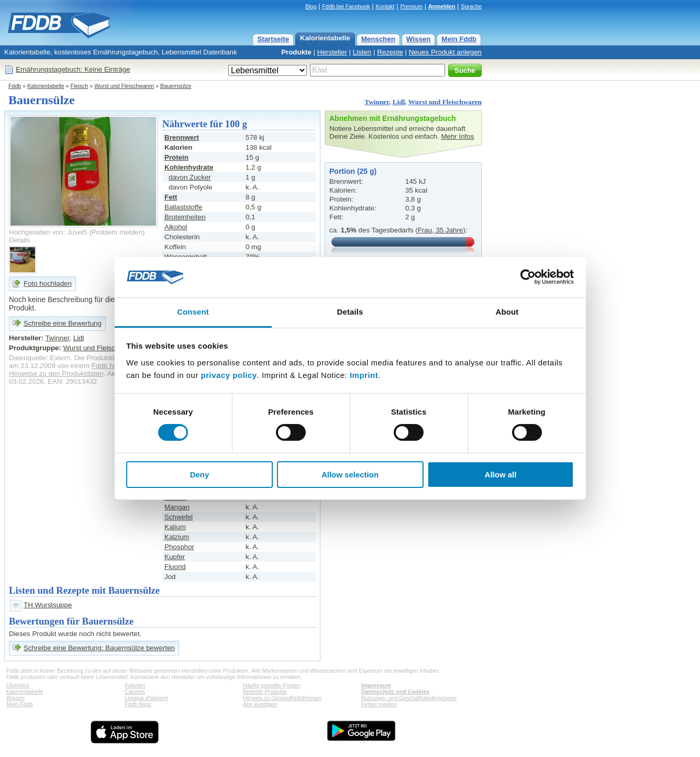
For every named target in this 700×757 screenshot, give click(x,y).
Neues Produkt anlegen (445, 52)
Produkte (296, 52)
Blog (311, 6)
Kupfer (175, 557)
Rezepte (390, 52)
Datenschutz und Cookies (395, 692)
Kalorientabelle (325, 38)
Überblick (18, 685)
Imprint (364, 375)
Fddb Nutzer (111, 366)
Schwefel (179, 517)
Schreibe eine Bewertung (63, 323)
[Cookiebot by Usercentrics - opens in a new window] (528, 277)
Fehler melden (379, 704)
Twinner (377, 102)
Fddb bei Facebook (346, 6)
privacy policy (229, 375)
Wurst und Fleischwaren (124, 86)
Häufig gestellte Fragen (272, 685)
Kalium (175, 527)
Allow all (501, 475)
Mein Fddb (459, 39)
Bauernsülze (176, 86)
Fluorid (175, 567)
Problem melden (117, 232)
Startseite (273, 39)
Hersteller (332, 52)
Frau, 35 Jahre (441, 230)
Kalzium (177, 537)
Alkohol (176, 227)
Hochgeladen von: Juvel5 (48, 232)
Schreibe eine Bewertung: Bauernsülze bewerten (99, 648)
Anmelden (442, 6)
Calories (135, 692)
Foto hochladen (48, 283)
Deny (200, 475)
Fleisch (80, 86)
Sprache (471, 6)
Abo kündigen (260, 704)
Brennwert (182, 137)
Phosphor (179, 547)
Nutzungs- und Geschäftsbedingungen (409, 698)
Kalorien (135, 685)
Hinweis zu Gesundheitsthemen (282, 698)
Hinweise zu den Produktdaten (56, 374)
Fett (171, 197)
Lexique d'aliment (146, 698)
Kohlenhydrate (189, 167)
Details (20, 240)
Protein (176, 157)
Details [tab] (350, 312)
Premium (411, 6)
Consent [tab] (193, 312)
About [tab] (507, 312)
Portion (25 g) (353, 171)
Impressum (376, 685)
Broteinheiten (185, 217)
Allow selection (350, 475)
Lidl (399, 102)
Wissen (419, 39)
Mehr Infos (457, 136)
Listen (362, 52)
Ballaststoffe (183, 207)
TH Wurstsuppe (48, 605)
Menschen (378, 39)
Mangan (177, 507)
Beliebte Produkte (265, 692)
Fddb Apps (138, 704)
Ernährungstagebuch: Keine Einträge (73, 69)
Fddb (15, 86)
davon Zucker (190, 177)
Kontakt (385, 6)
